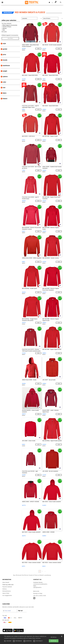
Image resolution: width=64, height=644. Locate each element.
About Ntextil (6, 582)
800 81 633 (36, 591)
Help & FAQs (6, 593)
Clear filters (10, 38)
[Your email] (10, 611)
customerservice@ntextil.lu (40, 584)
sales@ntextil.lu (37, 587)
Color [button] (4, 82)
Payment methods (7, 587)
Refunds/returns (7, 591)
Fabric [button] (5, 93)
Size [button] (4, 88)
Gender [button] (5, 49)
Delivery (5, 589)
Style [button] (4, 44)
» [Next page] (45, 571)
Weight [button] (5, 71)
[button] (49, 2)
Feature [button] (5, 99)
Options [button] (5, 77)
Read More (38, 638)
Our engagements (7, 595)
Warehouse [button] (6, 66)
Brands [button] (5, 60)
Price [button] (4, 55)
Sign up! (20, 611)
